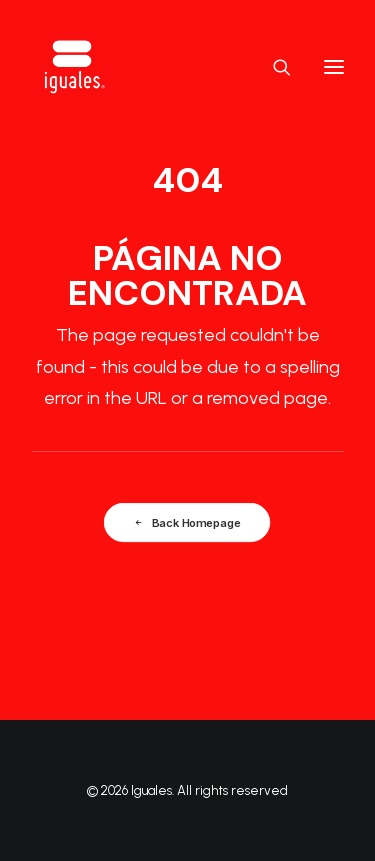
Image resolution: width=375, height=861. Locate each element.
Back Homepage (187, 522)
